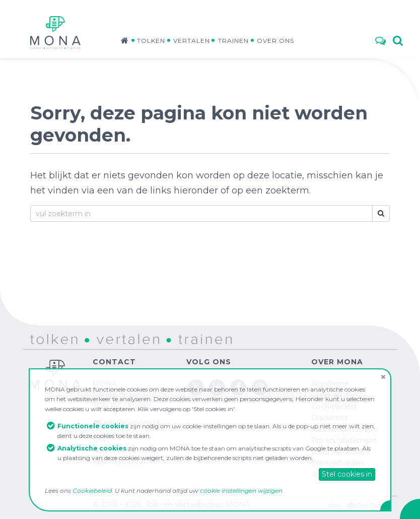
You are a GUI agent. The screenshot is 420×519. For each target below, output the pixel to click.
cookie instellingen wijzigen (241, 491)
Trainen (233, 41)
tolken (41, 339)
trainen (179, 339)
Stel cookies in (347, 474)
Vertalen (192, 41)
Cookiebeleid (92, 491)
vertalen (101, 339)
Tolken (151, 41)
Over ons (275, 41)
